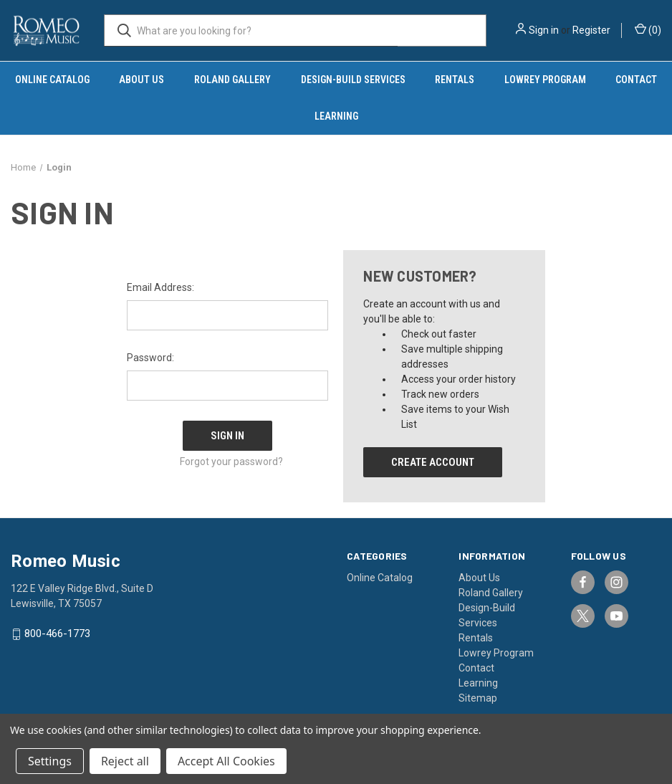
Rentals (455, 80)
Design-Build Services (353, 80)
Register (591, 30)
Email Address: (160, 287)
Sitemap (478, 698)
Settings (50, 761)
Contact (476, 668)
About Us (141, 80)
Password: (150, 358)
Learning (336, 116)
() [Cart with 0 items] (648, 29)
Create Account (433, 462)
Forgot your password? (231, 458)
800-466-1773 (57, 634)
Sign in (544, 30)
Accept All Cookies (226, 761)
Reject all (125, 761)
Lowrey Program (545, 80)
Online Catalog (52, 80)
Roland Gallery (232, 80)
